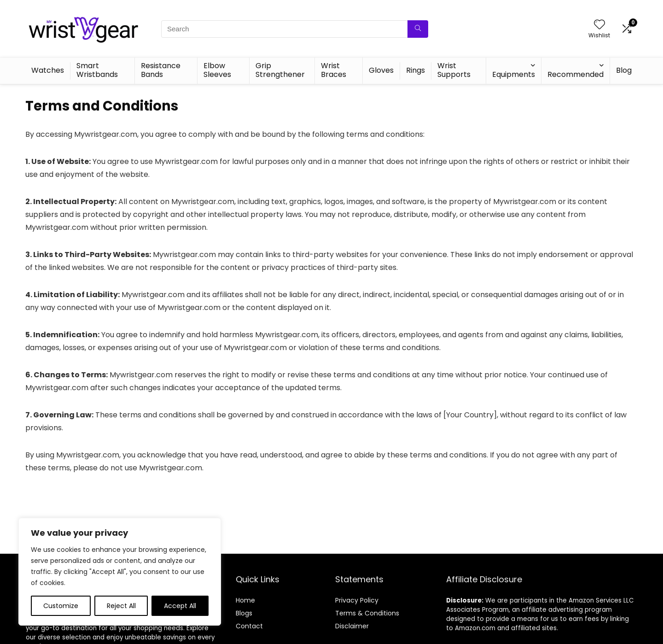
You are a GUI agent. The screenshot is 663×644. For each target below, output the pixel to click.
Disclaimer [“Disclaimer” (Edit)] (352, 626)
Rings (416, 70)
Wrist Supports (454, 70)
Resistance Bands (161, 70)
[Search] (418, 29)
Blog (624, 70)
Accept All (180, 606)
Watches (48, 70)
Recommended (576, 74)
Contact (249, 626)
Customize (61, 606)
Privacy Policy (357, 600)
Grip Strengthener (280, 70)
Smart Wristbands (97, 70)
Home (245, 600)
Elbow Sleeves (217, 70)
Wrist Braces (334, 70)
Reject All (121, 606)
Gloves (381, 70)
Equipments (514, 74)
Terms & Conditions (367, 613)
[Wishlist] (599, 25)
